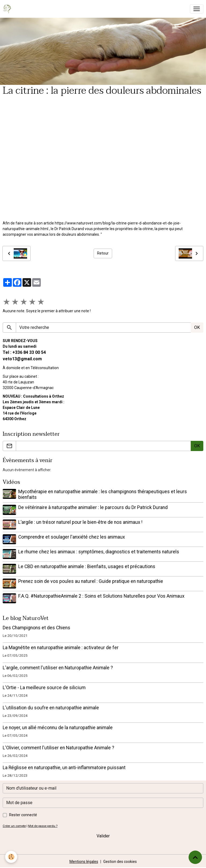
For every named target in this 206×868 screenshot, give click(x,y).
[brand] (8, 9)
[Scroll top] (195, 857)
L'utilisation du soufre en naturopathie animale (51, 707)
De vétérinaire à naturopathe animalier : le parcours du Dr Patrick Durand (93, 507)
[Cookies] (11, 857)
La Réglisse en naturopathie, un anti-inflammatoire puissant (64, 767)
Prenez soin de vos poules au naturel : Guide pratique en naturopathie (91, 581)
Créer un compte (14, 825)
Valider (103, 835)
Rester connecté (23, 814)
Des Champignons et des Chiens (36, 627)
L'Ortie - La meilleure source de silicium (44, 687)
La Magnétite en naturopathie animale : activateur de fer (61, 647)
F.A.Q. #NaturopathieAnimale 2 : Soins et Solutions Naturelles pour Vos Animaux (101, 595)
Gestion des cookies (120, 861)
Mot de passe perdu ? (43, 825)
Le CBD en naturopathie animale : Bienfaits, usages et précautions (87, 566)
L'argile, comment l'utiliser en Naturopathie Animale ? (58, 667)
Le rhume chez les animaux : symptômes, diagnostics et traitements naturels (99, 551)
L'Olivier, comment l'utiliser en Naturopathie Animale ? (58, 747)
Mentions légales (84, 861)
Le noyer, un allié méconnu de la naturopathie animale (58, 727)
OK (197, 327)
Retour (103, 253)
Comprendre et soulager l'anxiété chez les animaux (72, 537)
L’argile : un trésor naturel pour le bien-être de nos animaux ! (80, 522)
